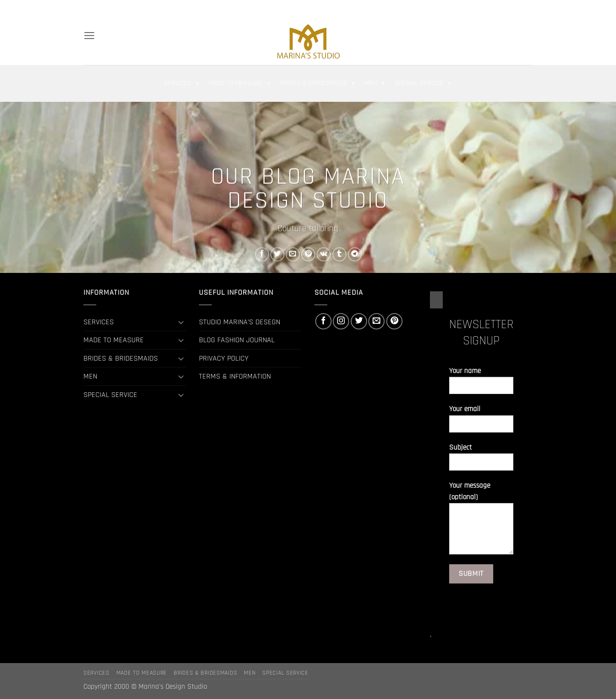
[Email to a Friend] (293, 254)
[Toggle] (181, 322)
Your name (481, 384)
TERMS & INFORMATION (235, 376)
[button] (462, 9)
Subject (481, 461)
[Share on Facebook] (262, 254)
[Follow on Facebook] (490, 8)
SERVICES (182, 83)
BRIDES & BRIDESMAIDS (318, 83)
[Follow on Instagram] (499, 8)
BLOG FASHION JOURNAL (237, 340)
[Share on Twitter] (277, 254)
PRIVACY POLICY (224, 358)
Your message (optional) (481, 521)
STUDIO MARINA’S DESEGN (240, 322)
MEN (376, 83)
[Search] (87, 8)
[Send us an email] (518, 8)
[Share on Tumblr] (339, 254)
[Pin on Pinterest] (308, 254)
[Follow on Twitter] (509, 8)
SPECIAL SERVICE (424, 83)
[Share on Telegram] (355, 254)
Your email (481, 422)
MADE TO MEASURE (240, 83)
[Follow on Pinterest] (528, 8)
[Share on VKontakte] (324, 254)
